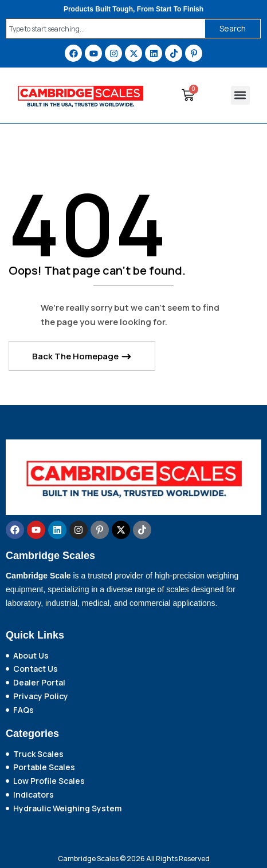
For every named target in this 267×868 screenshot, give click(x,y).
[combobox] (103, 29)
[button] (240, 95)
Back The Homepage (76, 356)
